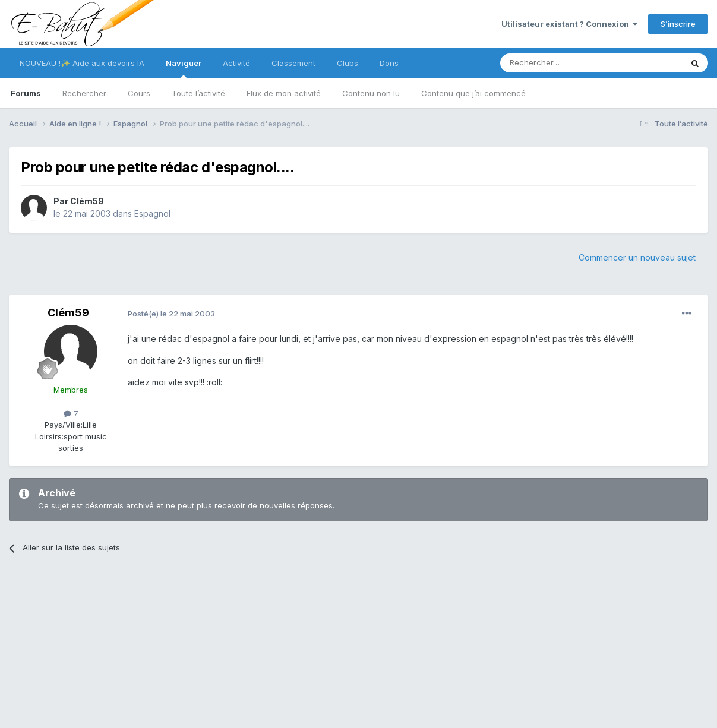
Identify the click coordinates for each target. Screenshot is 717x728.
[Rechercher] (565, 63)
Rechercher (84, 93)
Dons (389, 63)
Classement (293, 63)
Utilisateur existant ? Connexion (569, 24)
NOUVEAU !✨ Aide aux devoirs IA (82, 63)
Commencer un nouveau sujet (637, 257)
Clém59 (87, 201)
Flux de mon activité (284, 93)
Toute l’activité (198, 93)
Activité (236, 63)
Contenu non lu (371, 93)
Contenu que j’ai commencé (473, 93)
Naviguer (184, 68)
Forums (26, 93)
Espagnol (152, 213)
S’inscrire (678, 24)
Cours (139, 93)
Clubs (348, 63)
